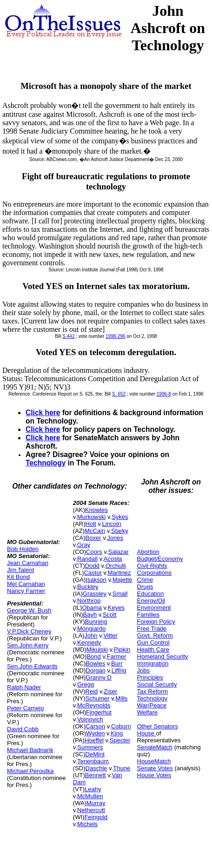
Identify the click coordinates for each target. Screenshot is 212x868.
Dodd (92, 566)
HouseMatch (154, 761)
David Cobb (23, 729)
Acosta (113, 559)
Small (120, 594)
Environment (154, 608)
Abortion (148, 552)
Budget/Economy (160, 559)
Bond (93, 656)
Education (151, 594)
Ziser (110, 691)
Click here (43, 413)
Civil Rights (152, 566)
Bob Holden (23, 549)
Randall (87, 559)
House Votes (154, 775)
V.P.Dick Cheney (29, 631)
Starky (120, 531)
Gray (84, 545)
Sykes (120, 517)
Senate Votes (155, 768)
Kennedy (89, 643)
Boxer (93, 538)
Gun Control (153, 643)
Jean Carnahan (28, 563)
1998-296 (115, 336)
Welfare (148, 712)
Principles (150, 677)
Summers (90, 747)
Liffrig (119, 670)
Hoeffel (94, 740)
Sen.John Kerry (28, 645)
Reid (92, 691)
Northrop (89, 601)
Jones (115, 538)
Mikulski (97, 649)
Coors (94, 552)
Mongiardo (91, 629)
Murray (96, 803)
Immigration (153, 663)
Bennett (96, 775)
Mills (121, 698)
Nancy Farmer (26, 591)
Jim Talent (20, 570)
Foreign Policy (156, 622)
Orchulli (116, 566)
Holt (91, 524)
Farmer (117, 656)
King (117, 733)
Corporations (154, 573)
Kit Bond (18, 577)
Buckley (88, 587)
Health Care (153, 649)
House (147, 733)
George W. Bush (29, 610)
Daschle (96, 768)
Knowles (96, 510)
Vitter (110, 636)
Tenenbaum (93, 761)
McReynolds (94, 705)
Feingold (96, 817)
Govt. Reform (155, 636)
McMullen (90, 796)
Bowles (95, 663)
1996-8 (164, 394)
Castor (93, 573)
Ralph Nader (24, 687)
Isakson (96, 580)
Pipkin (122, 649)
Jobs (143, 670)
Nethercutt (91, 810)
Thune (122, 768)
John (91, 636)
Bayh (90, 615)
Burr (117, 663)
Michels (87, 824)
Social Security (157, 684)
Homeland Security (163, 656)
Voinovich (90, 719)
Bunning (96, 622)
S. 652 (119, 394)
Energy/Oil (151, 601)
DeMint (95, 754)
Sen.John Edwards (32, 666)
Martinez (119, 573)
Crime (145, 580)
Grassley (95, 594)
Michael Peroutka (30, 771)
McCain (95, 531)
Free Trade (152, 629)
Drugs (145, 587)
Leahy (93, 789)
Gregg (86, 684)
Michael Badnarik (30, 750)
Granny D (99, 677)
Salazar (118, 552)
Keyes (116, 608)
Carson (95, 726)
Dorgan (96, 670)
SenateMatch (155, 747)
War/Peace (152, 705)
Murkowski (91, 517)
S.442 (68, 336)
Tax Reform (152, 691)
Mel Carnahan (26, 584)
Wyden (95, 733)
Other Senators (158, 726)
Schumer (98, 698)
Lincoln (111, 524)
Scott (110, 615)
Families (148, 615)
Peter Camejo (25, 708)
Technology (46, 463)
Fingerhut (99, 712)
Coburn (121, 726)
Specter (120, 740)
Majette (123, 580)
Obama (92, 608)
